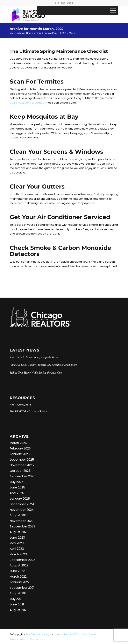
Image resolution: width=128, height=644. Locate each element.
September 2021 (22, 588)
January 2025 (20, 498)
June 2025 (17, 487)
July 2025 (17, 482)
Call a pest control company (29, 103)
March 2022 (18, 576)
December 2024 (22, 504)
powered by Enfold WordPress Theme (75, 634)
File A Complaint (20, 405)
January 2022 (20, 582)
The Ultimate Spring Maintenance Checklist (59, 51)
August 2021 (19, 593)
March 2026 (18, 443)
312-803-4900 (64, 3)
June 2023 (17, 537)
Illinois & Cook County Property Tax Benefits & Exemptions (44, 365)
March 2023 (18, 554)
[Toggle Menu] (113, 10)
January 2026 (20, 454)
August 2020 (19, 610)
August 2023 (19, 532)
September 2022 (22, 560)
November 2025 (22, 465)
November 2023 (22, 521)
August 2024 (19, 515)
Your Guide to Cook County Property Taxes (34, 357)
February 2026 (20, 448)
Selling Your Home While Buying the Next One (36, 373)
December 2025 (22, 459)
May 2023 (17, 543)
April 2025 (17, 493)
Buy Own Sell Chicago (38, 634)
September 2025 (23, 476)
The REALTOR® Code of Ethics (29, 411)
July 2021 (16, 599)
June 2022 (17, 571)
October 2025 (20, 471)
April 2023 (17, 549)
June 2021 (17, 604)
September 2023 (22, 526)
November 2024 (22, 510)
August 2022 (19, 565)
